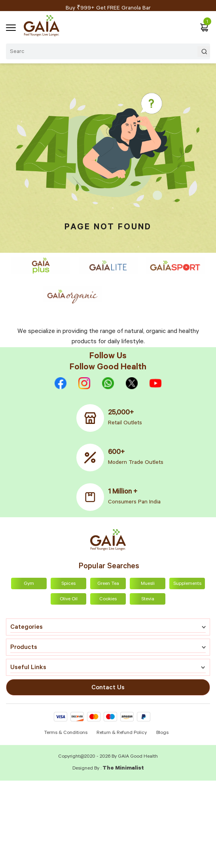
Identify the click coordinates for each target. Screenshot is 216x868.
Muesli (148, 584)
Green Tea (108, 584)
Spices (68, 584)
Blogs (162, 733)
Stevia (148, 599)
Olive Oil (69, 599)
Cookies (108, 599)
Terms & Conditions (66, 733)
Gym (29, 584)
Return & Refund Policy (122, 733)
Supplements (187, 584)
